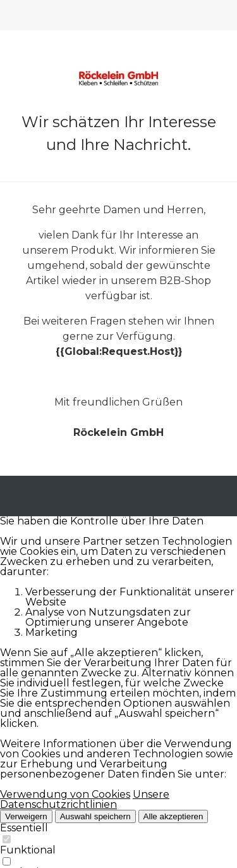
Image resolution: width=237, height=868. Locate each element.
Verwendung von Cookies (65, 794)
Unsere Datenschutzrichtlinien (85, 799)
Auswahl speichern (95, 816)
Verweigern (26, 816)
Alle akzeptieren (173, 816)
